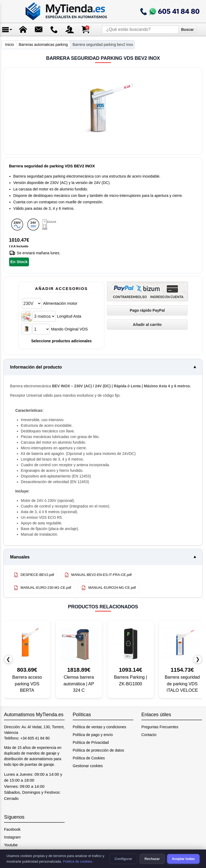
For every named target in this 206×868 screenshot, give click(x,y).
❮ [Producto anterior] (8, 659)
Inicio (10, 45)
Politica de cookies (78, 861)
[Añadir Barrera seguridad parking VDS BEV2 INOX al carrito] (147, 325)
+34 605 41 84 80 (35, 738)
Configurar (123, 859)
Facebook (12, 829)
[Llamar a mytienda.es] (170, 11)
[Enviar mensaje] (39, 30)
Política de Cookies (89, 758)
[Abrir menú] (8, 30)
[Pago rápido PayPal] (147, 310)
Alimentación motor (60, 303)
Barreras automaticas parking (43, 45)
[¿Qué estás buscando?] (140, 30)
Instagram (12, 837)
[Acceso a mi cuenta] (70, 30)
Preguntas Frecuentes (160, 727)
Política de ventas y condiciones (99, 727)
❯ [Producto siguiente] (198, 659)
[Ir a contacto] (54, 30)
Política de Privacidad (91, 742)
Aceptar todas (183, 859)
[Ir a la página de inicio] (67, 11)
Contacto (149, 735)
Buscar (187, 30)
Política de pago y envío (93, 735)
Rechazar (152, 859)
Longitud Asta (69, 316)
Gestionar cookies (88, 766)
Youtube (11, 845)
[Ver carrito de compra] (85, 30)
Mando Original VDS (70, 329)
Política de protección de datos (98, 750)
